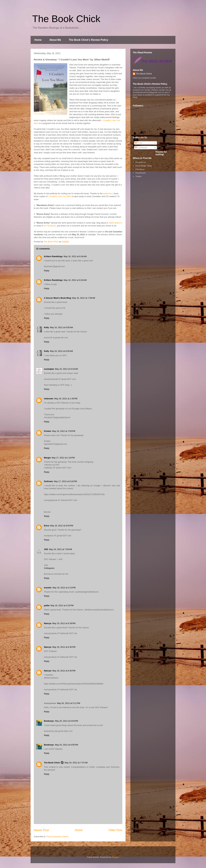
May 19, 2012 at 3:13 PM (64, 588)
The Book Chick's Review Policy (88, 40)
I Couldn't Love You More (60, 196)
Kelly (46, 327)
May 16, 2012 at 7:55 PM (64, 431)
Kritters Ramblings (53, 256)
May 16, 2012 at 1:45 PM (66, 399)
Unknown (49, 399)
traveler (48, 588)
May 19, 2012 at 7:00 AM (60, 549)
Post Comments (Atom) (58, 837)
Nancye (48, 623)
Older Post (115, 830)
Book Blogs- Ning (143, 166)
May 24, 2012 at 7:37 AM (76, 763)
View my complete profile (144, 78)
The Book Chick (66, 19)
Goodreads (140, 173)
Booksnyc (49, 721)
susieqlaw (49, 369)
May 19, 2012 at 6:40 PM (64, 647)
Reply (47, 271)
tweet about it (115, 223)
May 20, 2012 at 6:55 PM (66, 745)
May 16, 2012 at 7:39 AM (84, 298)
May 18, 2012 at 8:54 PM (62, 526)
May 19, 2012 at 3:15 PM (62, 605)
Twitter (138, 176)
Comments (141, 148)
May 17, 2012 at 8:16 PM (65, 481)
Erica (47, 526)
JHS (46, 549)
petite (47, 605)
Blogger (115, 857)
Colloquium (49, 568)
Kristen (48, 431)
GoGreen (48, 481)
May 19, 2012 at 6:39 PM (64, 623)
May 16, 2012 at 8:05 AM (61, 327)
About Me (55, 40)
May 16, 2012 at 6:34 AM (75, 256)
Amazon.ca (141, 162)
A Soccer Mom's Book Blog (58, 298)
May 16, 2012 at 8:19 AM (66, 369)
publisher (107, 193)
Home (38, 40)
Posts (139, 143)
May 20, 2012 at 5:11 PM (68, 703)
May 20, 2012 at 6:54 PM (66, 721)
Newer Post (41, 830)
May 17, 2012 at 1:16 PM (63, 458)
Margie (47, 458)
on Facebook (50, 226)
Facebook (140, 169)
